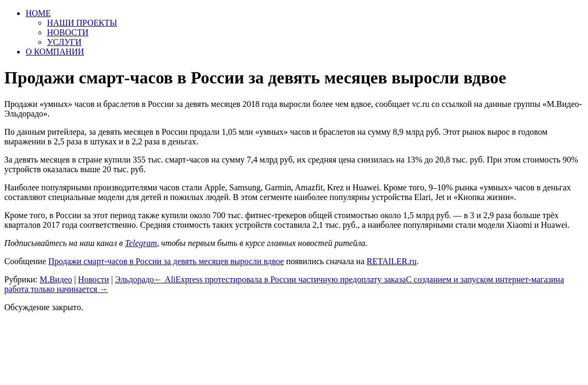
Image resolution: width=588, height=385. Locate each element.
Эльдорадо (134, 279)
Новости (93, 279)
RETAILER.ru (392, 261)
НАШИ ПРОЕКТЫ (82, 23)
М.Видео (56, 279)
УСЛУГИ (64, 42)
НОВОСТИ (68, 32)
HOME (38, 13)
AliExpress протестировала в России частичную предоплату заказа (280, 279)
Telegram (141, 243)
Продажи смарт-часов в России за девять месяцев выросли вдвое (166, 261)
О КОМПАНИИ (55, 52)
